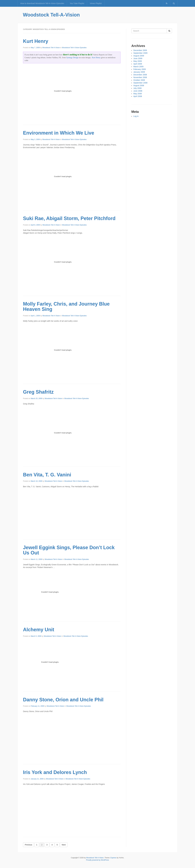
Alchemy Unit (39, 630)
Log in (136, 116)
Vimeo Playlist (96, 3)
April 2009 (138, 64)
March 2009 (138, 67)
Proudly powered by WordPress (98, 860)
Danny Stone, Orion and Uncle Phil (63, 700)
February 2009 (140, 69)
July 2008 (137, 88)
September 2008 (140, 83)
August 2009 (139, 56)
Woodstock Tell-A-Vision (51, 15)
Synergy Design (72, 58)
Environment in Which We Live (59, 133)
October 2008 (139, 80)
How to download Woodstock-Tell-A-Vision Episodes (42, 3)
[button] (174, 3)
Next (64, 845)
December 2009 (140, 50)
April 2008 (138, 96)
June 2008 (138, 91)
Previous (28, 845)
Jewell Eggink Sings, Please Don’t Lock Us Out (69, 550)
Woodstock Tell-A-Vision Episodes (74, 48)
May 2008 (138, 94)
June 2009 (138, 58)
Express (113, 858)
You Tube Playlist (77, 3)
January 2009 (139, 72)
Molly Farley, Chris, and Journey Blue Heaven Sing (66, 307)
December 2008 (140, 75)
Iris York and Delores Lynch (55, 772)
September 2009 (140, 53)
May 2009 (138, 61)
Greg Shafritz (38, 392)
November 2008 (140, 77)
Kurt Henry (36, 41)
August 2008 (139, 85)
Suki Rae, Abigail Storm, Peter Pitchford (69, 218)
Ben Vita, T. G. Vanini (47, 475)
